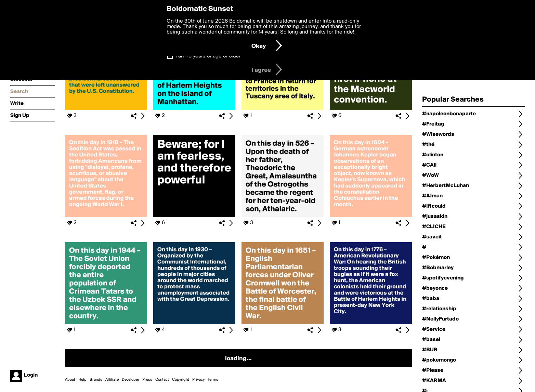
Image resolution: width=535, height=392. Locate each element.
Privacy (198, 380)
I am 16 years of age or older (208, 56)
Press (147, 380)
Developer (131, 380)
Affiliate (112, 380)
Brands (96, 380)
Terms (213, 380)
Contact (162, 380)
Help (82, 380)
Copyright (181, 380)
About (70, 380)
